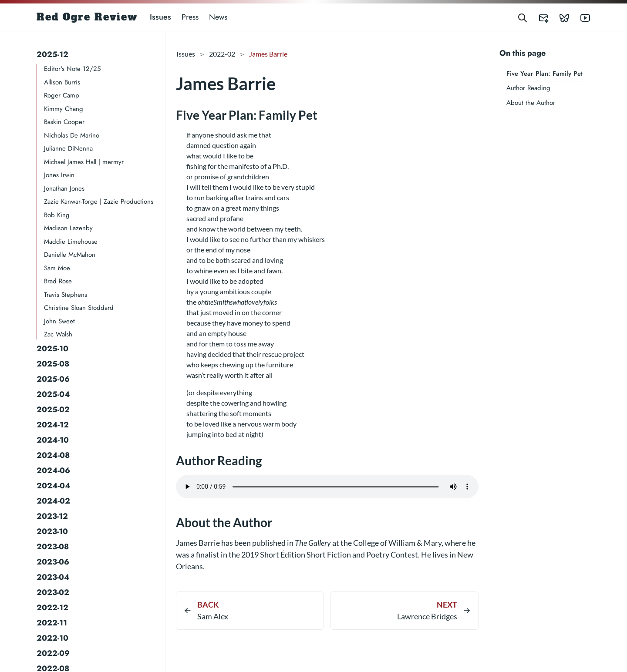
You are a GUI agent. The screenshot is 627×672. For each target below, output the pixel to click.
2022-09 (53, 653)
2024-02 (53, 501)
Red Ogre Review (87, 17)
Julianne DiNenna (68, 148)
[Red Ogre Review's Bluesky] (559, 17)
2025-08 (53, 364)
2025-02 (53, 410)
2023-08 (53, 547)
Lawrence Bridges (427, 616)
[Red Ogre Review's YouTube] (580, 17)
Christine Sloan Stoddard (79, 308)
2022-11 (52, 623)
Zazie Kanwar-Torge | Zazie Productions (99, 202)
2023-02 (53, 592)
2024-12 (53, 425)
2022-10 (52, 638)
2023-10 (52, 531)
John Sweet (59, 321)
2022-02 (222, 54)
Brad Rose (58, 281)
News (218, 17)
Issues (160, 17)
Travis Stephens (66, 295)
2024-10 (53, 440)
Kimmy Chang (64, 109)
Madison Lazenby (68, 228)
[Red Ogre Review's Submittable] (538, 17)
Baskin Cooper (64, 122)
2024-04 (54, 486)
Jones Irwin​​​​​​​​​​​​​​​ (59, 175)
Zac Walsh (58, 334)
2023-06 (53, 562)
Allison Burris (62, 82)
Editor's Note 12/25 (72, 69)
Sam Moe (57, 268)
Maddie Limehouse (71, 242)
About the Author (531, 103)
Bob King (57, 215)
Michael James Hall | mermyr (84, 162)
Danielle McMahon (70, 255)
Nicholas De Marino (72, 135)
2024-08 (53, 455)
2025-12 (52, 54)
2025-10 (52, 349)
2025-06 (53, 379)
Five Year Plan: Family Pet (544, 74)
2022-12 (52, 608)
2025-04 (53, 394)
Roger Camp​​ (62, 95)
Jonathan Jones (64, 188)
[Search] (522, 17)
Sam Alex (213, 616)
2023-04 (53, 577)
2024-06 (53, 470)
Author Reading (528, 88)
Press (190, 17)
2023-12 (52, 516)
